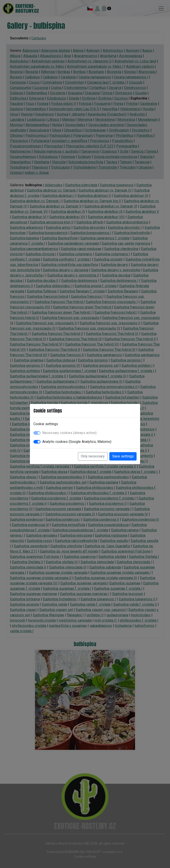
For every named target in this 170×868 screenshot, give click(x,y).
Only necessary (93, 456)
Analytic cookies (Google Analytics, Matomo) (77, 442)
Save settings (123, 456)
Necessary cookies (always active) (69, 433)
